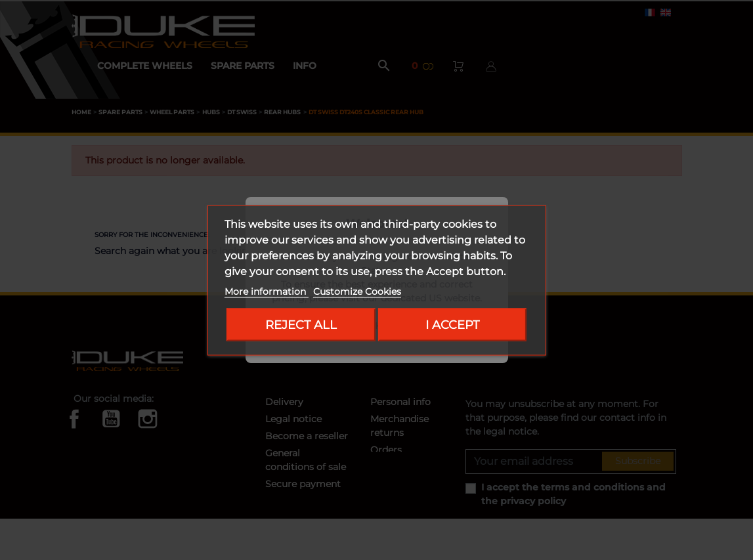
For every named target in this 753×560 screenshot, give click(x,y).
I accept (452, 324)
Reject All (301, 324)
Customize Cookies (357, 291)
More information (267, 291)
